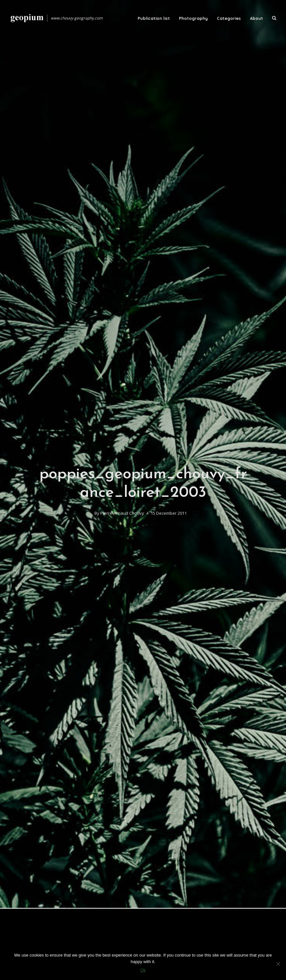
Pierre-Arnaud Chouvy (122, 513)
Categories (229, 18)
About (256, 18)
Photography (193, 18)
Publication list (154, 18)
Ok (143, 970)
